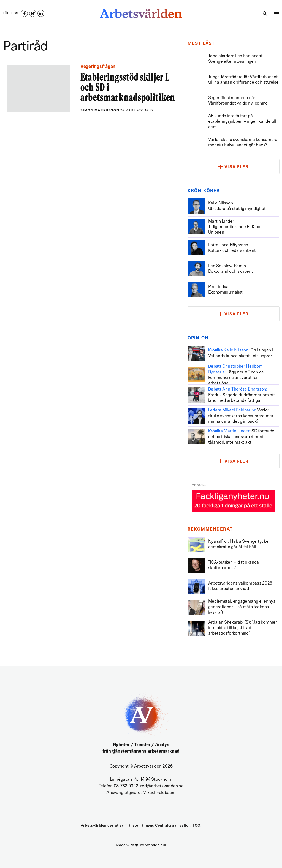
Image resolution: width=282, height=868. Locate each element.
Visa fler (237, 167)
